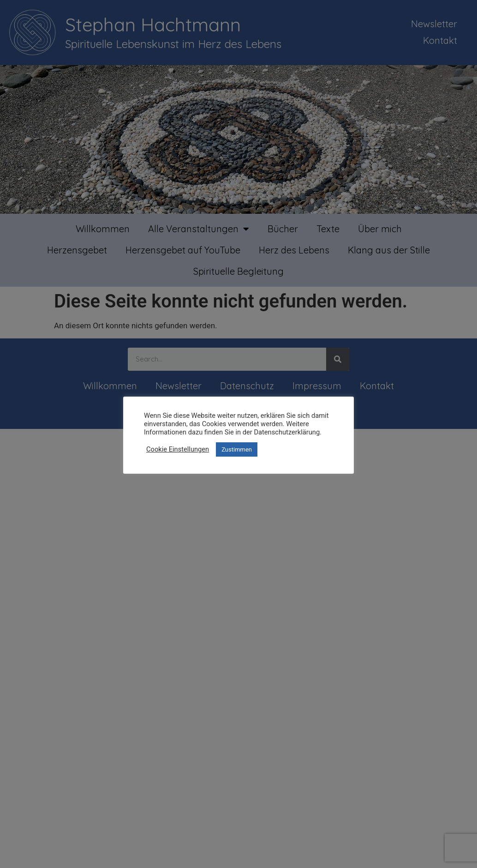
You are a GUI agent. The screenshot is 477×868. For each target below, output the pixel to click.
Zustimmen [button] (237, 449)
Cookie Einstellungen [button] (178, 449)
